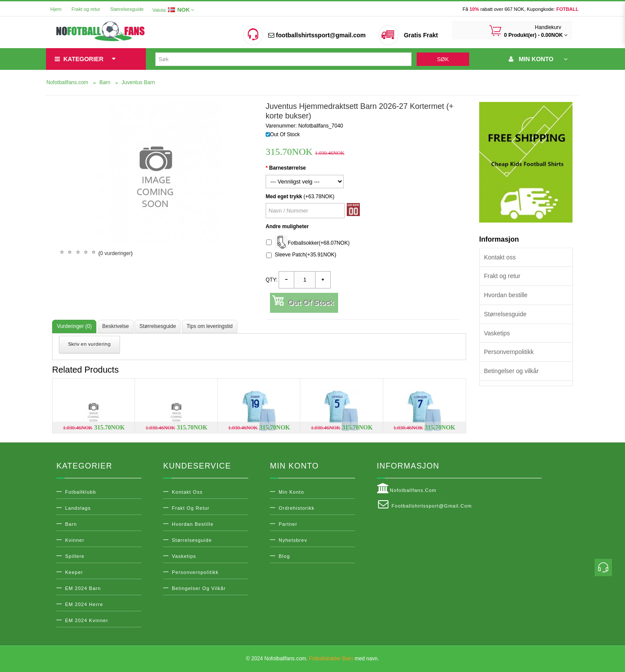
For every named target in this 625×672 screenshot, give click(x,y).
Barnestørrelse (288, 168)
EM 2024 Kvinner (87, 620)
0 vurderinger (116, 253)
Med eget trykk (284, 197)
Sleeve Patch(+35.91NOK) (301, 255)
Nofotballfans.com (407, 488)
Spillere (75, 556)
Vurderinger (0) (74, 326)
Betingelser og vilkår (511, 371)
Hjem (56, 9)
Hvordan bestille (506, 295)
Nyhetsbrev (293, 540)
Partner (288, 524)
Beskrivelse (116, 326)
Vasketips (497, 333)
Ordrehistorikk (296, 508)
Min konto (291, 492)
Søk (443, 59)
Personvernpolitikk (509, 352)
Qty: (271, 280)
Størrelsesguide (127, 9)
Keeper (74, 572)
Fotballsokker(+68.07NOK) (308, 243)
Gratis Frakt (421, 35)
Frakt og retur (86, 9)
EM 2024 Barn (83, 588)
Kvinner (75, 540)
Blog (284, 556)
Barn (71, 524)
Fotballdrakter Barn (331, 659)
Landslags (78, 508)
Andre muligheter (287, 226)
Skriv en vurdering (89, 344)
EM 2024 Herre (84, 604)
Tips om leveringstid (210, 326)
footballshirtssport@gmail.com (317, 35)
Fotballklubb (81, 492)
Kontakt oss (500, 257)
